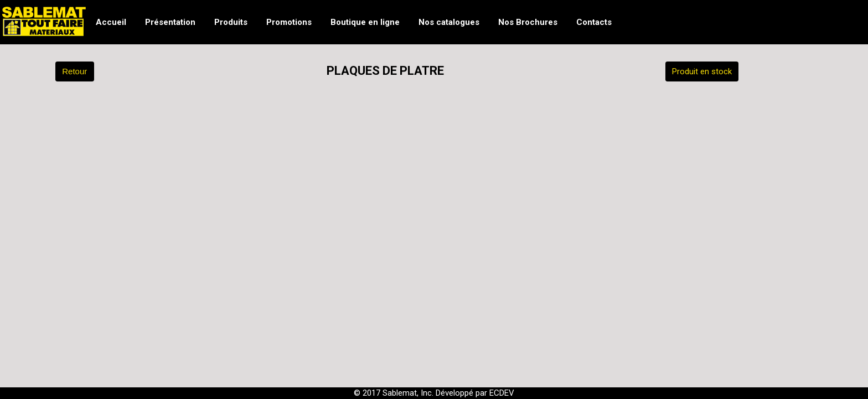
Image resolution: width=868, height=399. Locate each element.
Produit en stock (702, 71)
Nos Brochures (528, 22)
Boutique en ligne (365, 22)
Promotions (289, 22)
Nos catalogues (449, 22)
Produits (231, 22)
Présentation (170, 22)
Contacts (594, 22)
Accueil (111, 22)
